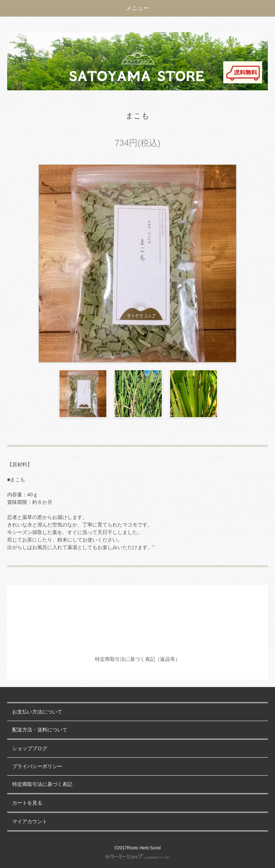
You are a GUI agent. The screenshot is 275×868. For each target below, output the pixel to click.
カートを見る (27, 803)
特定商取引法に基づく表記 (42, 784)
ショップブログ (30, 748)
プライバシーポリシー (37, 766)
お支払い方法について (37, 712)
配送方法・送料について (40, 730)
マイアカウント (30, 822)
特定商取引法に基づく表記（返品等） (137, 659)
